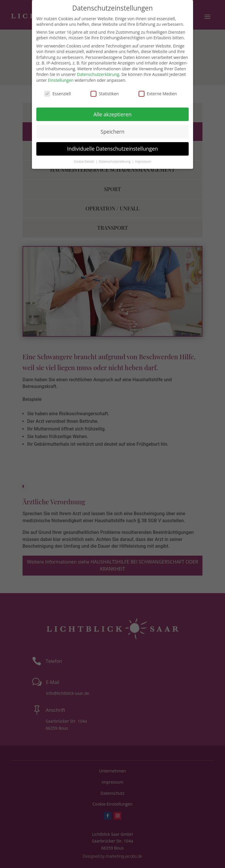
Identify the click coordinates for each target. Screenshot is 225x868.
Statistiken (105, 94)
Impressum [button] (143, 161)
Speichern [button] (112, 132)
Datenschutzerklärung (98, 74)
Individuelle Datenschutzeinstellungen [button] (112, 149)
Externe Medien (158, 94)
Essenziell (58, 94)
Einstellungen (61, 80)
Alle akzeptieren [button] (112, 114)
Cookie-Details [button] (85, 161)
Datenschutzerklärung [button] (115, 161)
